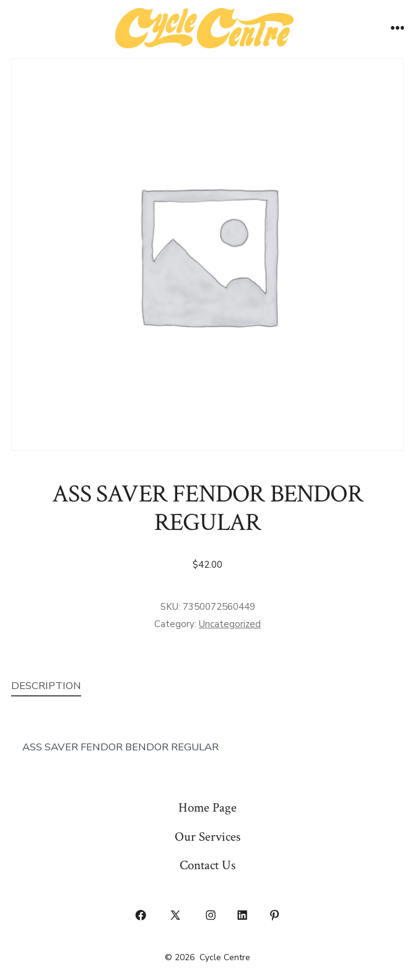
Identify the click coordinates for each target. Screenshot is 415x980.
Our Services (207, 837)
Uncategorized (230, 624)
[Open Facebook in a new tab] (141, 915)
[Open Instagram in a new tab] (211, 915)
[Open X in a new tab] (176, 915)
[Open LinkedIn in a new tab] (243, 915)
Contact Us (207, 865)
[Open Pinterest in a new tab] (274, 915)
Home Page (207, 808)
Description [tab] (46, 686)
